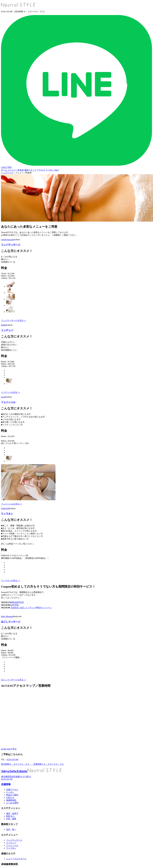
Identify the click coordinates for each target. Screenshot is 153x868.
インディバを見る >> (11, 392)
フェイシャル (8, 402)
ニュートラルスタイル (16, 859)
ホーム (4, 170)
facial (3, 397)
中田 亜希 (11, 819)
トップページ (7, 173)
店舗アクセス (12, 790)
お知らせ (10, 798)
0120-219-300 (12, 760)
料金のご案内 (12, 795)
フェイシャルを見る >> (12, 504)
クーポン (50, 170)
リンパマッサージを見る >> (14, 320)
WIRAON (5, 509)
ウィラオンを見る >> (11, 581)
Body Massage (7, 616)
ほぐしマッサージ (11, 622)
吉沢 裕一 (11, 829)
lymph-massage (7, 240)
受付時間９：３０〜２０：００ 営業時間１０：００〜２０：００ (32, 764)
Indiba (4, 325)
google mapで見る (9, 749)
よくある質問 (12, 803)
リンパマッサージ (11, 245)
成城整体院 (11, 800)
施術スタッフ (30, 170)
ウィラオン (7, 514)
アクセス (41, 170)
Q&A (56, 170)
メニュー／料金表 (16, 170)
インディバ (7, 330)
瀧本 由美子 (12, 813)
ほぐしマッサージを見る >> (14, 680)
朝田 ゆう (10, 816)
